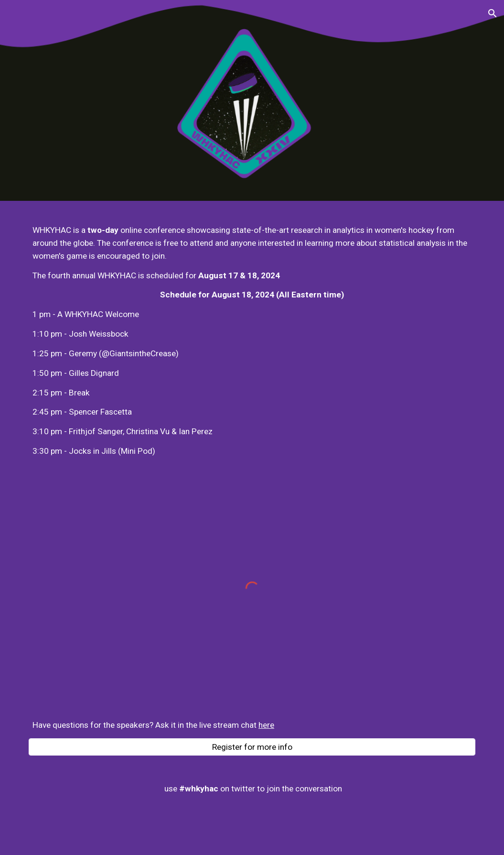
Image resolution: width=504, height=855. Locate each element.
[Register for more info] (252, 747)
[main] (252, 341)
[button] (493, 13)
